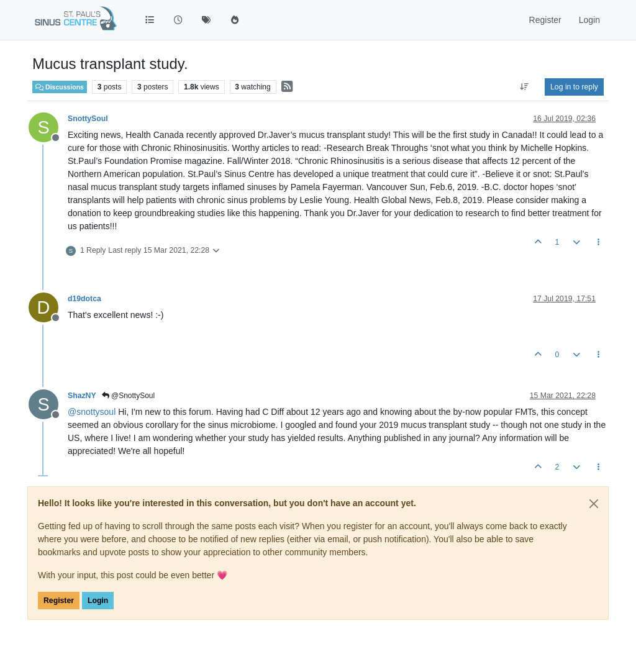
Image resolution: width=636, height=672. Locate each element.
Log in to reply (574, 87)
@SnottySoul (129, 396)
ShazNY (82, 396)
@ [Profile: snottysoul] (92, 412)
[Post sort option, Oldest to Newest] (525, 87)
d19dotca (84, 299)
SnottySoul (88, 119)
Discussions (60, 87)
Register (59, 601)
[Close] (594, 504)
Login (98, 601)
